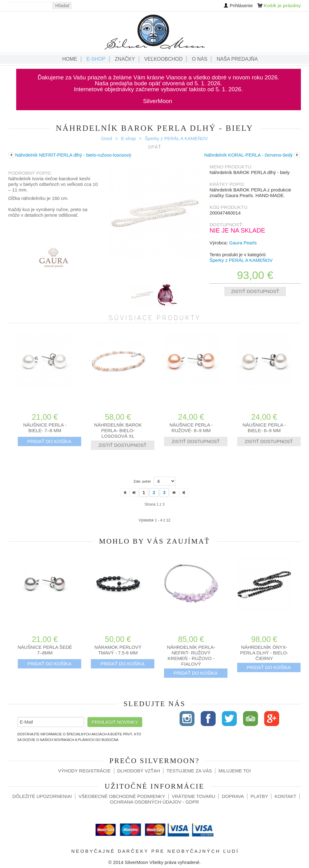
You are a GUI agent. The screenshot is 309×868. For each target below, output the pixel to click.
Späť (154, 147)
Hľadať (63, 5)
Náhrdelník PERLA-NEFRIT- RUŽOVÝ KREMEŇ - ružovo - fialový (191, 656)
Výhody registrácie (84, 771)
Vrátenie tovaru (194, 796)
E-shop (129, 138)
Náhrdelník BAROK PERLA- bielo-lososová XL (118, 430)
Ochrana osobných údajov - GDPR (155, 802)
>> (184, 493)
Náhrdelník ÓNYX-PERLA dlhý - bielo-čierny (264, 653)
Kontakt (285, 796)
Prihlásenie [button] (241, 5)
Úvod (107, 138)
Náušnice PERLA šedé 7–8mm (45, 650)
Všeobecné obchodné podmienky (122, 796)
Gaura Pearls (243, 243)
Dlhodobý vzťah (139, 771)
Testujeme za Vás (189, 771)
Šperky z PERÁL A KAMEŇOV (176, 138)
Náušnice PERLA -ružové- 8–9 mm (191, 428)
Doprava (233, 796)
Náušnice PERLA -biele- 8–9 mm (264, 428)
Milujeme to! (235, 771)
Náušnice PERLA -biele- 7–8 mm (45, 428)
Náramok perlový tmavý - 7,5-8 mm (118, 650)
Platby (259, 796)
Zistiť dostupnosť (255, 291)
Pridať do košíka (49, 441)
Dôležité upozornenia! (42, 796)
